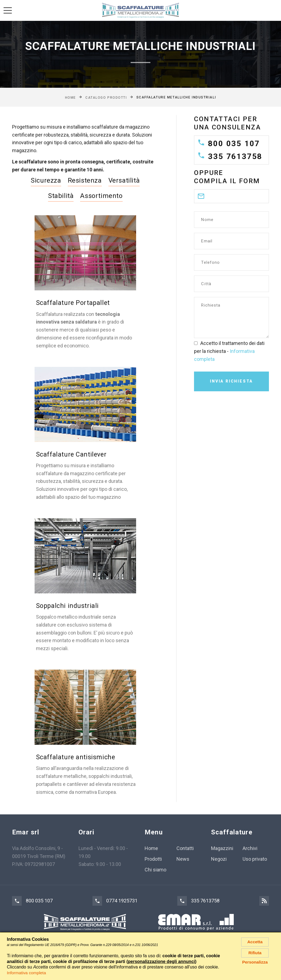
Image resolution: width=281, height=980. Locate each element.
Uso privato (255, 859)
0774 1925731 (122, 900)
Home (151, 848)
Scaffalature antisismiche (76, 757)
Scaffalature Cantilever (72, 454)
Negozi (219, 859)
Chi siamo (155, 869)
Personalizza (255, 964)
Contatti (185, 848)
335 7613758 (235, 156)
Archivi (250, 848)
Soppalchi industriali (68, 605)
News (183, 859)
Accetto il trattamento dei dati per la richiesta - (229, 351)
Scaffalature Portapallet (73, 303)
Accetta (255, 942)
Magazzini (222, 848)
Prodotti (153, 859)
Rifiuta (255, 954)
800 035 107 (234, 144)
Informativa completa (27, 973)
